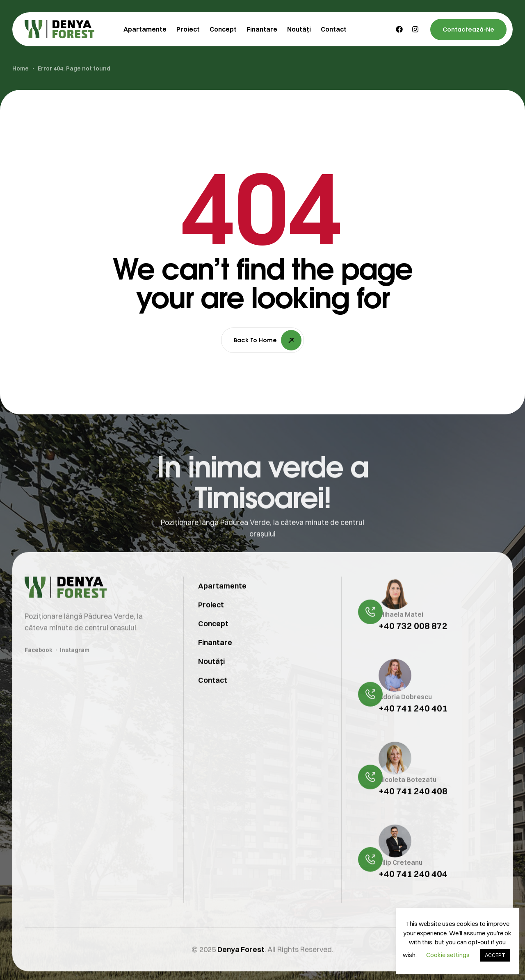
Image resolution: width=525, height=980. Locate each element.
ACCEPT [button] (495, 955)
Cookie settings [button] (448, 955)
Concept (213, 641)
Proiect (211, 622)
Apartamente (222, 603)
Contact (213, 697)
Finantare (215, 660)
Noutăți (211, 679)
